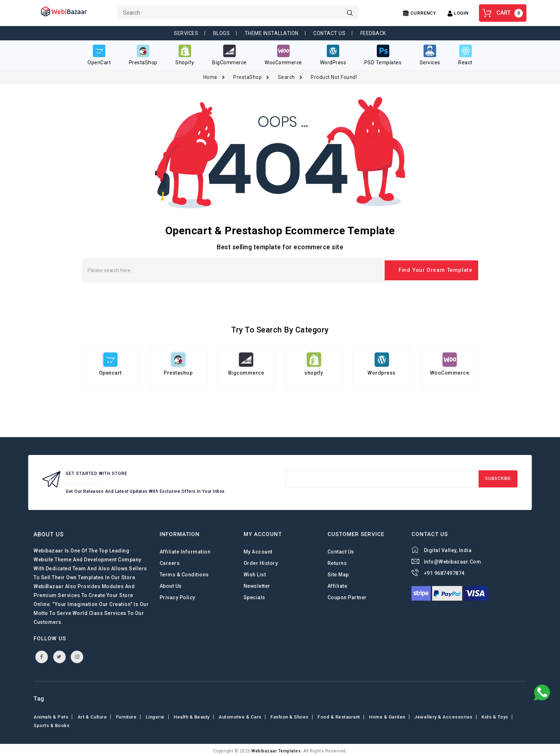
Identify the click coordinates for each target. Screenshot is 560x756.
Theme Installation (272, 33)
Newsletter (257, 584)
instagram (77, 654)
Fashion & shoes (289, 715)
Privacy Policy (177, 595)
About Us (171, 584)
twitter (59, 654)
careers (170, 561)
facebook (42, 654)
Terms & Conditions (184, 572)
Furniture (126, 715)
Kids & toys (495, 715)
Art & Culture (92, 715)
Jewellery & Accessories (443, 715)
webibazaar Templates (276, 749)
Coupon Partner (347, 595)
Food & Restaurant (339, 715)
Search (286, 75)
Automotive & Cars (240, 715)
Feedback (373, 33)
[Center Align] (420, 13)
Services (186, 33)
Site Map (338, 572)
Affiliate (337, 584)
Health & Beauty (192, 715)
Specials (254, 595)
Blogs (222, 33)
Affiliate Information (185, 550)
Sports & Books (51, 723)
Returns (337, 561)
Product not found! (334, 75)
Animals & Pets (51, 715)
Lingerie (155, 715)
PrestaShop (247, 75)
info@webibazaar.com (453, 560)
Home (210, 75)
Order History (261, 561)
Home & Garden (387, 715)
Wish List (255, 572)
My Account (258, 550)
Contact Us (329, 33)
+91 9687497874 (444, 571)
